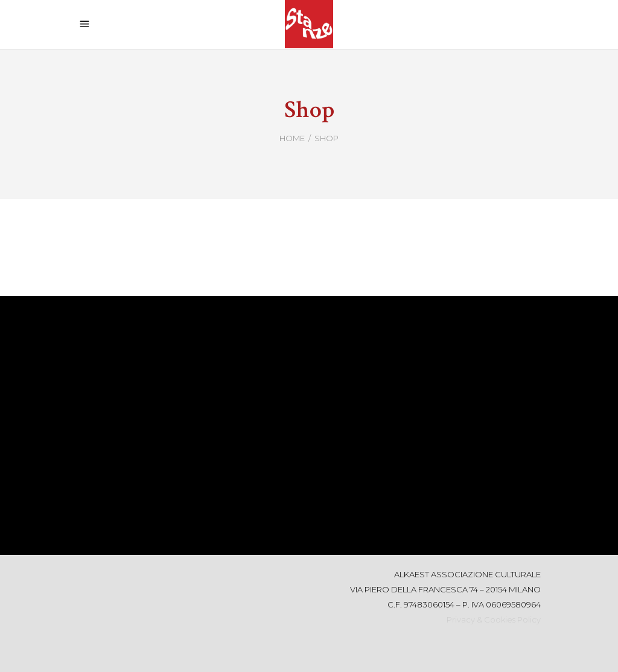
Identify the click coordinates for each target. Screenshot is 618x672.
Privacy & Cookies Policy (494, 620)
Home (292, 138)
